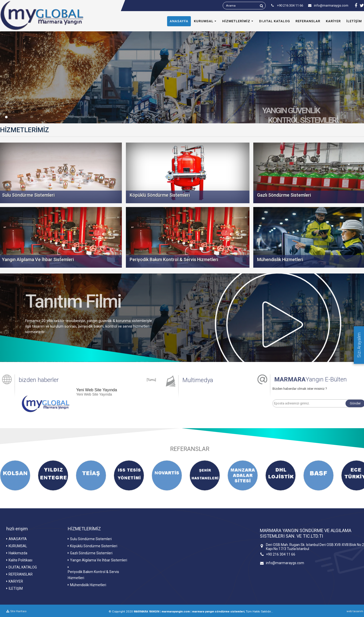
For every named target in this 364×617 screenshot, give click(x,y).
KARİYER (333, 21)
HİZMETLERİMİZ (236, 21)
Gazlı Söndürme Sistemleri (91, 553)
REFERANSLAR (308, 21)
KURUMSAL (204, 21)
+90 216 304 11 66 (281, 554)
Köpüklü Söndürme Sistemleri (94, 546)
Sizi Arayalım (359, 345)
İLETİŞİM (16, 588)
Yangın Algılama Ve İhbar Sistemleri (99, 560)
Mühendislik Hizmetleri (88, 585)
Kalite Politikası (20, 560)
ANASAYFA (179, 21)
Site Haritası (16, 611)
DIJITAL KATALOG (275, 21)
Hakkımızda (18, 553)
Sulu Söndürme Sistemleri (91, 539)
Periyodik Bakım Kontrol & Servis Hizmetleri (93, 575)
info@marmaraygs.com (328, 5)
